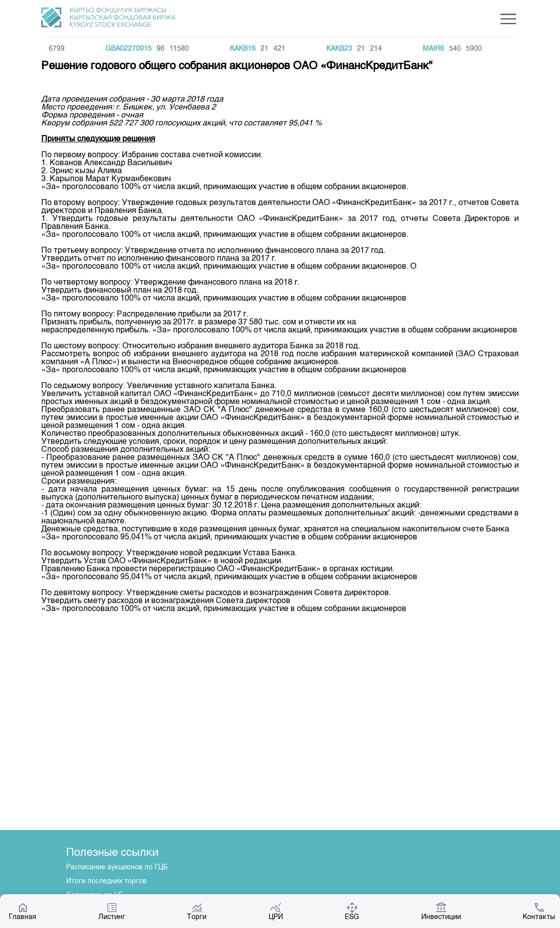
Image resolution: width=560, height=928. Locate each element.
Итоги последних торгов (106, 881)
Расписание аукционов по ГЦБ (117, 867)
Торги (197, 911)
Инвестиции (441, 911)
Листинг (112, 911)
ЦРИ (276, 911)
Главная (23, 911)
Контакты (539, 911)
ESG (352, 911)
